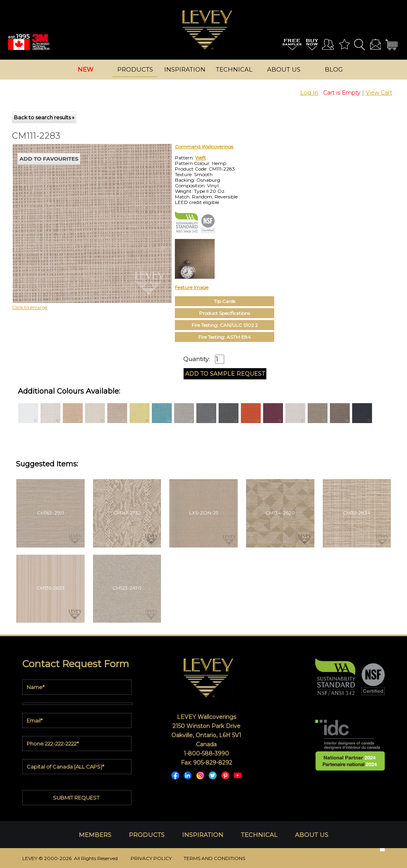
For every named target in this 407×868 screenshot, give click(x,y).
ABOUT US (312, 835)
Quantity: (197, 359)
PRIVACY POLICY (151, 858)
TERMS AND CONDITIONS (214, 858)
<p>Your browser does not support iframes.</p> (78, 214)
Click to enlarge (30, 307)
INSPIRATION (203, 835)
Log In (309, 93)
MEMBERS (95, 835)
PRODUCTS (147, 835)
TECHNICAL (259, 835)
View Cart (379, 93)
